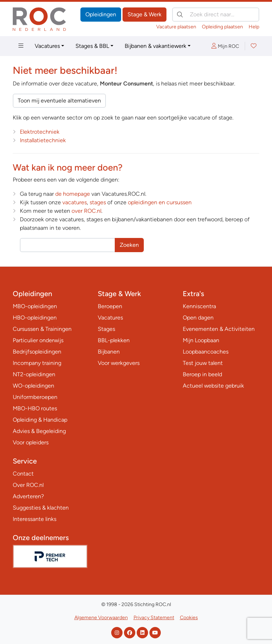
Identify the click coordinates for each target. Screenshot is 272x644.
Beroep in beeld (202, 374)
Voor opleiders (31, 442)
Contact (23, 474)
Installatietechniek (43, 140)
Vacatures (47, 46)
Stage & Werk (144, 14)
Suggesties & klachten (41, 508)
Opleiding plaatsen (222, 27)
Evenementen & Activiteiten (219, 329)
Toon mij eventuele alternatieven (59, 101)
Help (254, 27)
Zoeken (129, 245)
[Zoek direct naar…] (216, 15)
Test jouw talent (203, 363)
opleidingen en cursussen (160, 202)
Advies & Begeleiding (39, 431)
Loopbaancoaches (206, 352)
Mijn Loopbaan (201, 340)
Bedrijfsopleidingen (37, 352)
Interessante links (35, 519)
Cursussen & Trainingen (42, 329)
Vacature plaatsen (176, 27)
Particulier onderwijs (38, 340)
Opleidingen (101, 14)
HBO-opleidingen (35, 318)
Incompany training (37, 363)
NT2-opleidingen (34, 374)
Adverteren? (28, 496)
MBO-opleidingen (35, 306)
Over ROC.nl (28, 485)
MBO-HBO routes (35, 408)
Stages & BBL (92, 46)
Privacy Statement (154, 618)
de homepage (73, 194)
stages (98, 202)
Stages (106, 329)
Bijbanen (109, 352)
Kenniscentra (199, 306)
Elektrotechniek (40, 132)
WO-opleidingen (33, 386)
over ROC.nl (86, 211)
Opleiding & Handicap (40, 420)
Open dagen (198, 318)
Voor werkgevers (119, 363)
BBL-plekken (114, 340)
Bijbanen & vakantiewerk (155, 46)
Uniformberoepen (35, 397)
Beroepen (110, 306)
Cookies (189, 618)
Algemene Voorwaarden (101, 618)
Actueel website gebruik (213, 386)
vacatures (75, 202)
